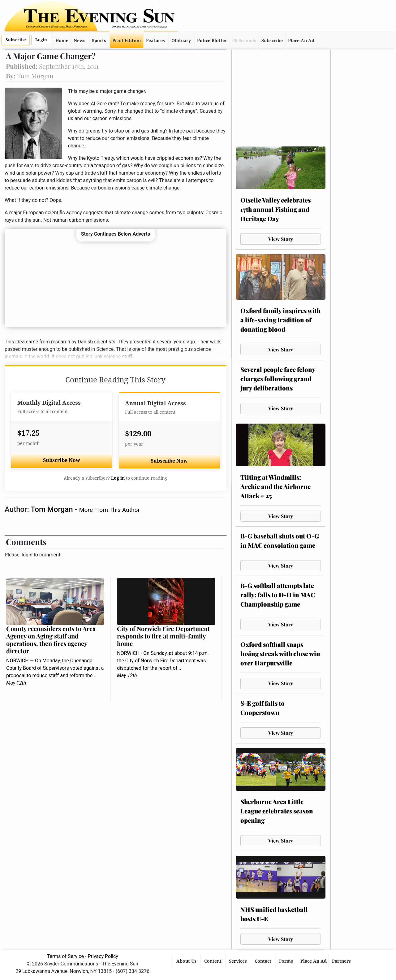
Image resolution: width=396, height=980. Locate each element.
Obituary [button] (181, 41)
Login (41, 40)
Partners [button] (342, 961)
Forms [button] (287, 961)
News (80, 41)
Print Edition (127, 41)
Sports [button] (99, 41)
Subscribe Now (62, 460)
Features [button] (155, 41)
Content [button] (213, 961)
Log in (118, 478)
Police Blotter (212, 41)
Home (62, 41)
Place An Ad (301, 41)
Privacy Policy (103, 956)
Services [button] (239, 961)
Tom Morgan (53, 509)
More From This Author (110, 510)
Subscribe (16, 40)
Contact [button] (264, 961)
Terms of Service (65, 956)
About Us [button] (187, 961)
